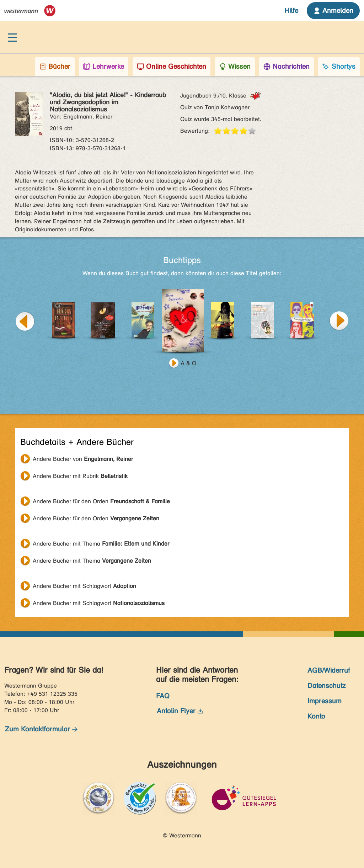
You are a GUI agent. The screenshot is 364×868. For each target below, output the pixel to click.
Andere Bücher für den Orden (101, 501)
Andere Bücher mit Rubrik (80, 476)
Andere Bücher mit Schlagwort (84, 586)
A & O (188, 363)
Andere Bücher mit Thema (101, 544)
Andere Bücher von (83, 459)
